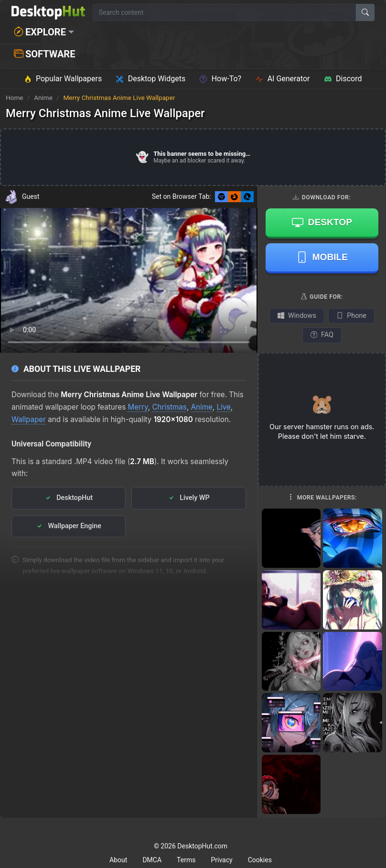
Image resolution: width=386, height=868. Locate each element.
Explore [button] (40, 32)
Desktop (322, 222)
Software (44, 54)
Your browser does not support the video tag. (129, 280)
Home (15, 98)
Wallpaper (29, 419)
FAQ (322, 335)
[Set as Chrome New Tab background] (221, 197)
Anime (44, 98)
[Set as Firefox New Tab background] (234, 197)
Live (224, 407)
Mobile (322, 257)
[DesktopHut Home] (48, 12)
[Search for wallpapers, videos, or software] (225, 12)
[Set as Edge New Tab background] (247, 197)
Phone (351, 316)
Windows (297, 316)
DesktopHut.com (202, 846)
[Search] (365, 12)
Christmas (169, 407)
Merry (138, 407)
